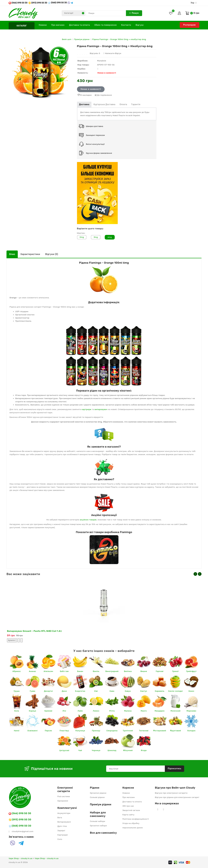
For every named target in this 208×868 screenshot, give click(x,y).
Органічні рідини (98, 793)
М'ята (112, 711)
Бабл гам (64, 671)
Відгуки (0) (52, 254)
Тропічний (128, 731)
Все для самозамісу (103, 833)
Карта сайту (128, 815)
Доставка (84, 104)
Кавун (128, 691)
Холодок (191, 731)
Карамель (160, 691)
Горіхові (160, 671)
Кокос (191, 691)
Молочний (175, 711)
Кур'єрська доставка (105, 104)
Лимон (96, 711)
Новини (43, 25)
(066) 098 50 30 (18, 3)
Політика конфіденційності (136, 819)
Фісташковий (160, 731)
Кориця (32, 711)
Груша (17, 691)
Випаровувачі (64, 822)
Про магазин (58, 25)
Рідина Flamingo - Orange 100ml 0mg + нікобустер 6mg (119, 39)
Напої (17, 731)
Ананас (32, 671)
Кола (17, 711)
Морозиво (191, 711)
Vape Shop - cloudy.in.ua (21, 858)
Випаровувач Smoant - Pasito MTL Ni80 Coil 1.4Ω (34, 631)
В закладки (86, 95)
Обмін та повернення (106, 25)
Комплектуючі (67, 808)
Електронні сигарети (65, 789)
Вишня (144, 671)
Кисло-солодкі (175, 691)
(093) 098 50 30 (38, 3)
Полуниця (80, 731)
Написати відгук (112, 53)
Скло (60, 839)
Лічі (64, 711)
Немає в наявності (91, 89)
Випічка (128, 671)
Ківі (96, 691)
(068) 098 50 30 (57, 3)
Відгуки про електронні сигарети (171, 793)
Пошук (134, 13)
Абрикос (17, 671)
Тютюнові (144, 731)
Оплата (123, 104)
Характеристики (30, 254)
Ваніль (96, 671)
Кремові (48, 711)
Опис (12, 254)
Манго (144, 711)
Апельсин (48, 671)
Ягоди (144, 750)
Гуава (32, 691)
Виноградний (112, 671)
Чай (80, 750)
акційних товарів (88, 520)
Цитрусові (64, 750)
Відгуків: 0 (95, 53)
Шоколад (112, 750)
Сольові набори (98, 821)
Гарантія (136, 104)
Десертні (48, 691)
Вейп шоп (67, 39)
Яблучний (128, 750)
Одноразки (63, 801)
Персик (48, 731)
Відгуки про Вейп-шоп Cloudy (175, 788)
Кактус (144, 691)
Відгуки (140, 25)
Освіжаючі (32, 731)
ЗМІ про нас (128, 806)
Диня (64, 691)
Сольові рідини (97, 797)
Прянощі (96, 731)
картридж (86, 409)
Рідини (95, 788)
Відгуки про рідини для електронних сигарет (177, 797)
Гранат (175, 671)
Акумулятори (64, 813)
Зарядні (61, 831)
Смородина (112, 731)
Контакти (126, 25)
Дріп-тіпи (62, 826)
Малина (128, 711)
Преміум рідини (82, 39)
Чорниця (96, 750)
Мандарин (160, 711)
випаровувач (101, 409)
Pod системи (64, 796)
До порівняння (105, 95)
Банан (80, 671)
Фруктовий (175, 731)
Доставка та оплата (80, 25)
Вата (60, 818)
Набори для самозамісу (98, 814)
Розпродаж (190, 25)
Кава (112, 691)
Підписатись (174, 769)
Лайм (80, 711)
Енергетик (80, 691)
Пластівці (64, 731)
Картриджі (63, 835)
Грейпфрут (191, 671)
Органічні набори (98, 826)
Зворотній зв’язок (131, 810)
